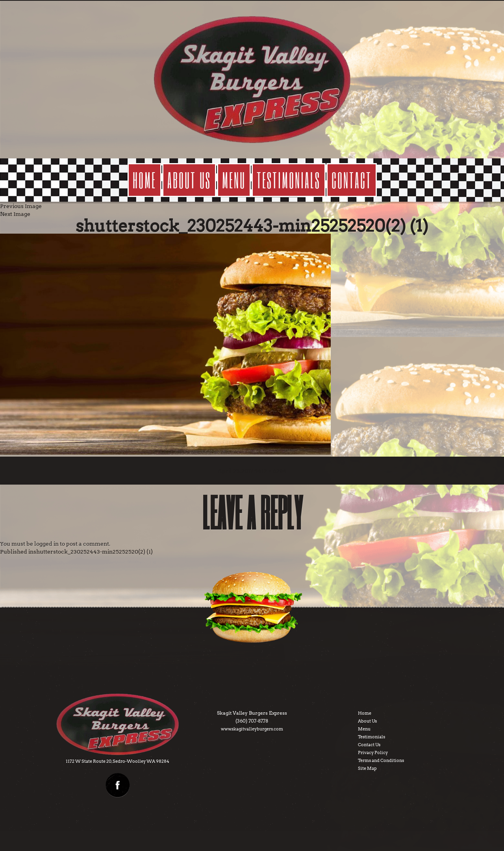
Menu (364, 729)
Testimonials (372, 737)
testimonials (289, 180)
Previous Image (21, 206)
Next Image (15, 214)
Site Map (367, 768)
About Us (367, 721)
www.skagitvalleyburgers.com (252, 729)
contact (352, 180)
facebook (118, 785)
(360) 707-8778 (252, 721)
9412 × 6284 (271, 471)
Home (145, 180)
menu (234, 180)
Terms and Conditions (381, 760)
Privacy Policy (373, 753)
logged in (46, 544)
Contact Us (369, 745)
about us (189, 180)
